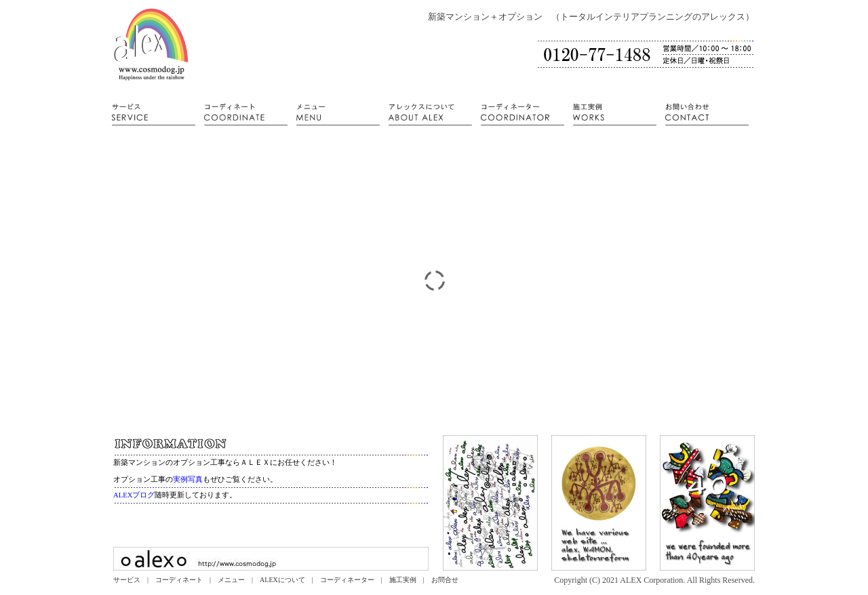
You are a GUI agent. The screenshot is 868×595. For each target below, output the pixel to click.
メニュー (231, 580)
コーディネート (179, 580)
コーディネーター (347, 580)
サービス (127, 580)
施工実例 (403, 580)
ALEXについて (282, 580)
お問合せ (445, 580)
